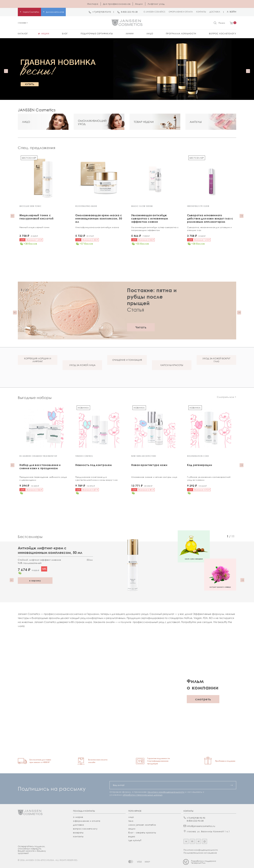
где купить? (135, 840)
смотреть (203, 699)
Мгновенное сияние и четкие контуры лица (154, 477)
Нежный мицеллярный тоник (35, 227)
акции (132, 828)
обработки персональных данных (142, 794)
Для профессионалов (117, 4)
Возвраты (78, 832)
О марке (78, 816)
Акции (139, 4)
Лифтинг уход (156, 4)
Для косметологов (55, 12)
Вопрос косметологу (85, 828)
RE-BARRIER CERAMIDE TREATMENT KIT (38, 456)
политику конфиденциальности (166, 791)
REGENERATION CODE (198, 456)
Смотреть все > (227, 397)
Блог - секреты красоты (142, 832)
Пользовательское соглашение (200, 852)
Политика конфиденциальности (201, 849)
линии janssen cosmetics (142, 824)
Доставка (78, 824)
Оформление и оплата (87, 820)
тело (131, 820)
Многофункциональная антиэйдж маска (97, 227)
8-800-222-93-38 (129, 12)
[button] (6, 71)
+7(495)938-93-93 (102, 12)
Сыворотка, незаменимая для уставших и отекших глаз (209, 229)
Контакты (78, 836)
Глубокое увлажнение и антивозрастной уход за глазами (209, 478)
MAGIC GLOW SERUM (142, 206)
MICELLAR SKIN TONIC (30, 206)
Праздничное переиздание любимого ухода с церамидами (43, 478)
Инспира (93, 4)
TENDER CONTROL (84, 456)
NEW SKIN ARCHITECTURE (144, 456)
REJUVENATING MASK (86, 206)
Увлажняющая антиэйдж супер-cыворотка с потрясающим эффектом (155, 229)
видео (132, 836)
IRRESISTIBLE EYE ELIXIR (198, 206)
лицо (131, 816)
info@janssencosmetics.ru (201, 825)
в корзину (35, 580)
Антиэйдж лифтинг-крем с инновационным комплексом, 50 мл (50, 550)
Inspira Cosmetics (31, 12)
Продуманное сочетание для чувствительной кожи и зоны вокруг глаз (96, 478)
